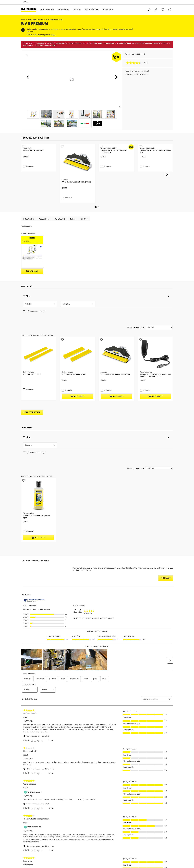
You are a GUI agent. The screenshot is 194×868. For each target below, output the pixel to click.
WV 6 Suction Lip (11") (31, 394)
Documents (29, 219)
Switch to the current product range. (41, 35)
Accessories (44, 219)
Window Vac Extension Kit (33, 151)
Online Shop (108, 10)
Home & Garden (47, 10)
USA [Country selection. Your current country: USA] (25, 2)
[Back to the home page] (30, 10)
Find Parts (166, 612)
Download (32, 271)
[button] (27, 77)
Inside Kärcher (92, 10)
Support (77, 10)
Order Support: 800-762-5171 (137, 75)
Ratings (84, 219)
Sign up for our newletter (104, 43)
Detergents (60, 219)
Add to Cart (78, 416)
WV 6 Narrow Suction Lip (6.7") (74, 394)
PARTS (73, 219)
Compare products (136, 347)
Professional (64, 10)
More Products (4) (32, 432)
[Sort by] (159, 347)
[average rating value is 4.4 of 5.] (136, 63)
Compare (30, 167)
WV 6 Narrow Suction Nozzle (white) (76, 182)
